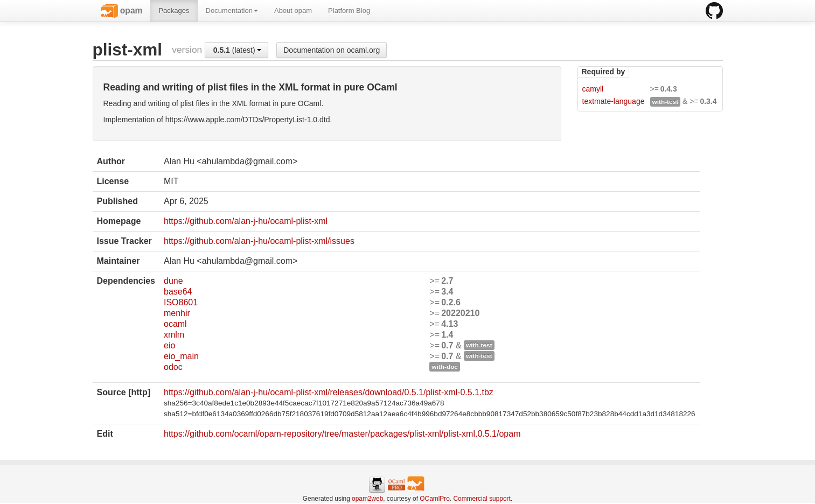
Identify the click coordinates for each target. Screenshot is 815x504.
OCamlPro (435, 499)
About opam (293, 10)
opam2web (367, 499)
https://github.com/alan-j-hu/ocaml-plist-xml (246, 221)
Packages (174, 10)
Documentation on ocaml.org (332, 50)
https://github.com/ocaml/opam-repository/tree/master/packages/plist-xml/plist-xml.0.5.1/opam (342, 434)
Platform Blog (349, 10)
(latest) (238, 50)
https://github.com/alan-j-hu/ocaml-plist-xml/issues (259, 241)
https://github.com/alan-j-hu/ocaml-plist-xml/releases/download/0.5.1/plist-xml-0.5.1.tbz (329, 392)
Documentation (232, 10)
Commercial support (482, 499)
